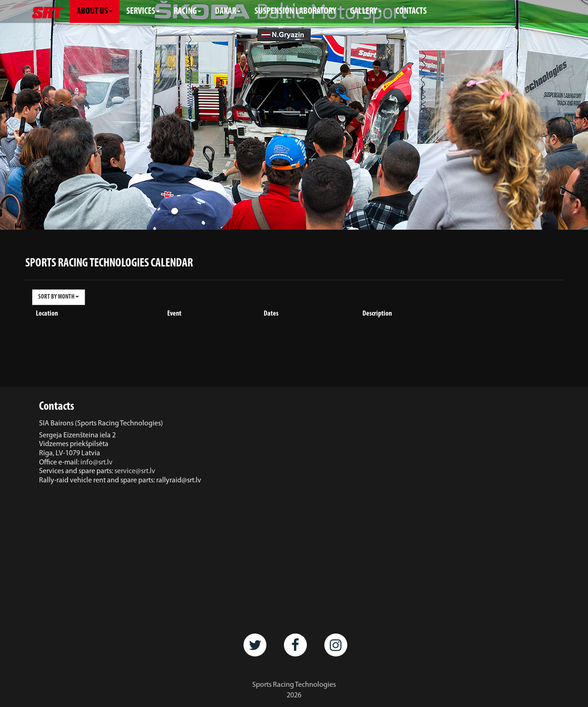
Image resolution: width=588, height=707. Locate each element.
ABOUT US (95, 11)
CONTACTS (411, 11)
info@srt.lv (96, 463)
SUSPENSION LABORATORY (295, 11)
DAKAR (228, 11)
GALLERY (366, 11)
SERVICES (143, 11)
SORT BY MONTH (59, 297)
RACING (187, 11)
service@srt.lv (135, 471)
